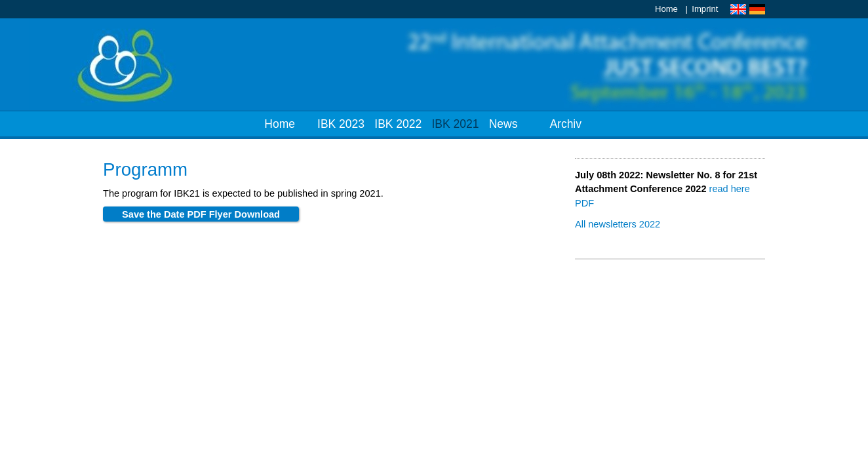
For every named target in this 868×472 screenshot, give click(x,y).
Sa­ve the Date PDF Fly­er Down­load (201, 214)
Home (666, 9)
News (503, 124)
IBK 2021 (456, 124)
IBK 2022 (398, 124)
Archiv (565, 124)
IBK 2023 (341, 124)
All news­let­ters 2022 (618, 224)
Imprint (705, 9)
